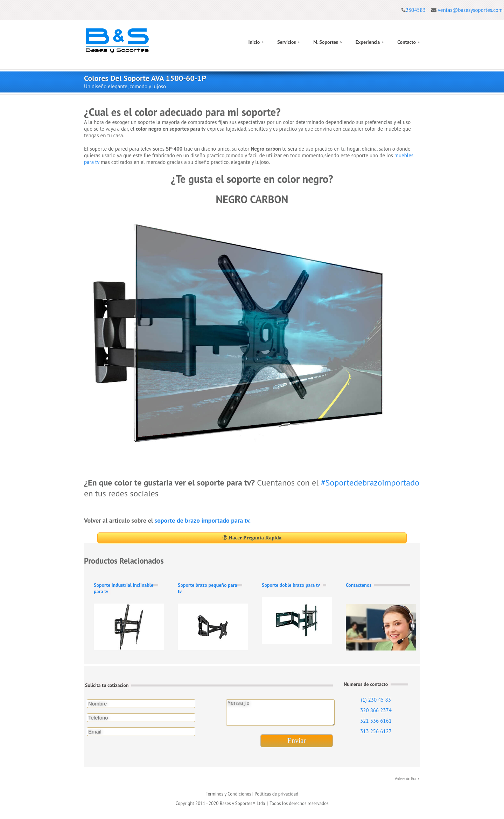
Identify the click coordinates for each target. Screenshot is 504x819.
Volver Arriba (405, 783)
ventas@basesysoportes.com (470, 10)
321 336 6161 (376, 721)
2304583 (416, 10)
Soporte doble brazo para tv (291, 585)
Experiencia (368, 42)
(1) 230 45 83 (376, 700)
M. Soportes (325, 42)
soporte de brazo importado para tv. (203, 520)
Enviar (297, 745)
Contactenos (359, 585)
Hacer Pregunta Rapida (252, 538)
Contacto (407, 42)
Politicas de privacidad (276, 798)
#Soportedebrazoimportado (370, 483)
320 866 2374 (376, 710)
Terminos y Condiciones (229, 798)
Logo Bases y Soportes (117, 40)
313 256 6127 (376, 731)
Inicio (254, 42)
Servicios (286, 42)
